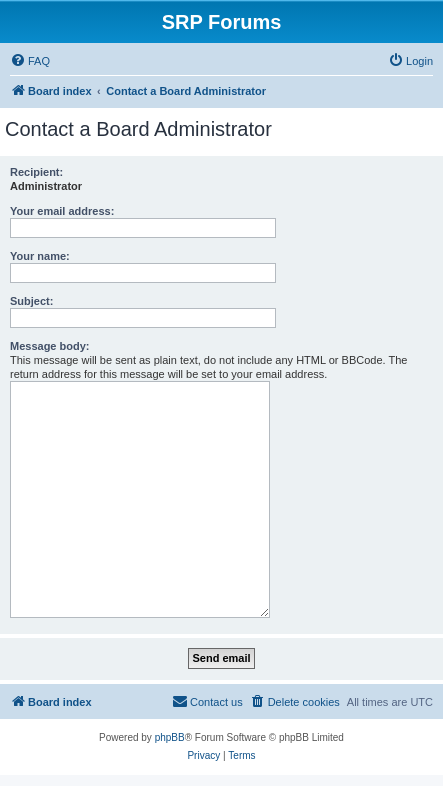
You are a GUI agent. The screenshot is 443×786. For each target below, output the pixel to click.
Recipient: (36, 172)
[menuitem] (30, 61)
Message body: (49, 346)
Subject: (31, 301)
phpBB (170, 737)
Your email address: (62, 211)
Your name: (40, 256)
